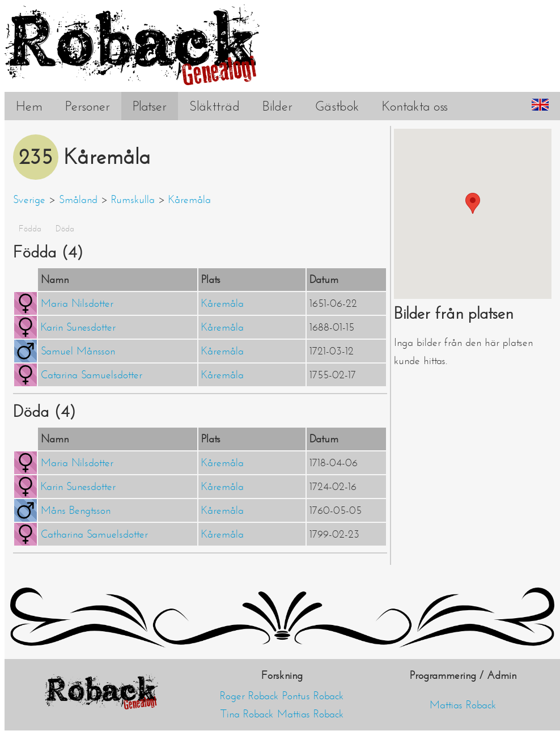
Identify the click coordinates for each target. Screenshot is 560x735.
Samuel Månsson (78, 351)
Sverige (29, 200)
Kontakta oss (415, 106)
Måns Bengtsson (76, 510)
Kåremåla (190, 200)
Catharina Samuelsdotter (94, 534)
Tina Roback (247, 714)
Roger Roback (249, 696)
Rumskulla (133, 200)
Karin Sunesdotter (78, 327)
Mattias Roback (311, 714)
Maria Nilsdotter (77, 303)
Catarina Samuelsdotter (92, 375)
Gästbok (337, 106)
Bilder (277, 106)
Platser (150, 106)
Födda (30, 229)
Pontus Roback (313, 696)
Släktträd (215, 106)
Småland (78, 200)
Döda (65, 229)
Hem (29, 106)
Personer (88, 106)
